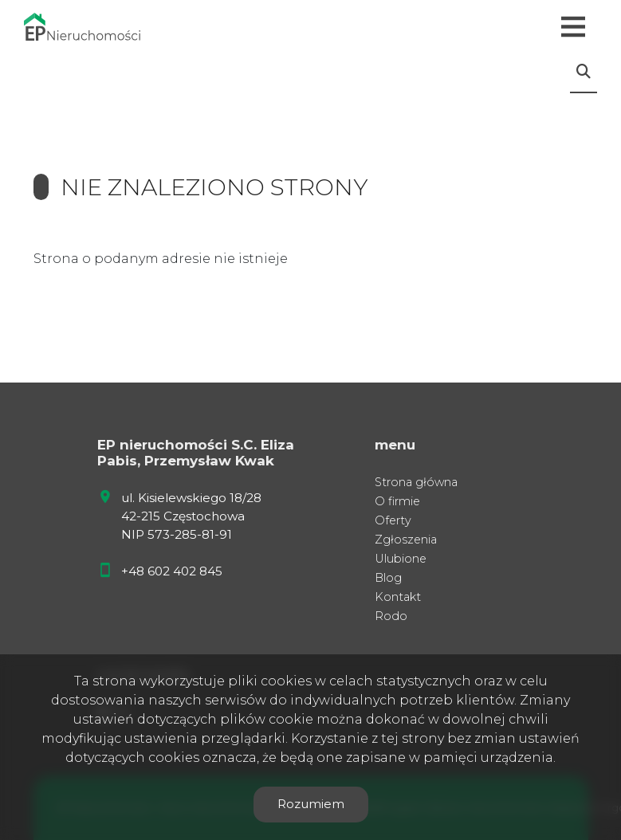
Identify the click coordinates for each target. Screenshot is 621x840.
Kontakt (398, 597)
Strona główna (416, 482)
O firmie (397, 501)
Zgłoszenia (406, 540)
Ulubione (401, 559)
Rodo (391, 616)
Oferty (393, 520)
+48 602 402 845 (172, 571)
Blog (388, 578)
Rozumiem (311, 804)
